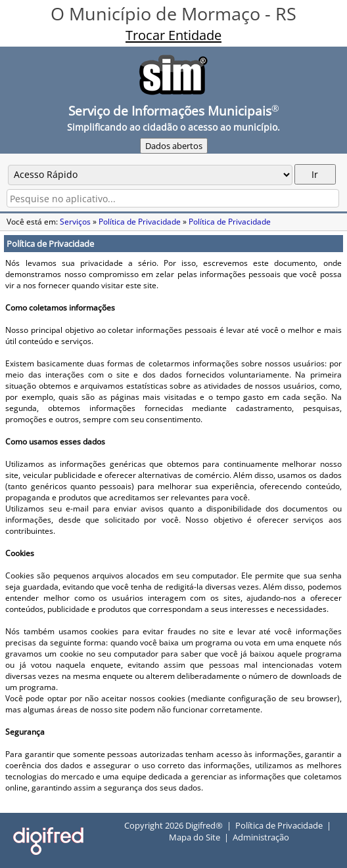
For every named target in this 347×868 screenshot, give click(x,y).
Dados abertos (174, 146)
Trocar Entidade (173, 35)
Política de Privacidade (140, 222)
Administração (261, 837)
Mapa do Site (195, 837)
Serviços (75, 222)
